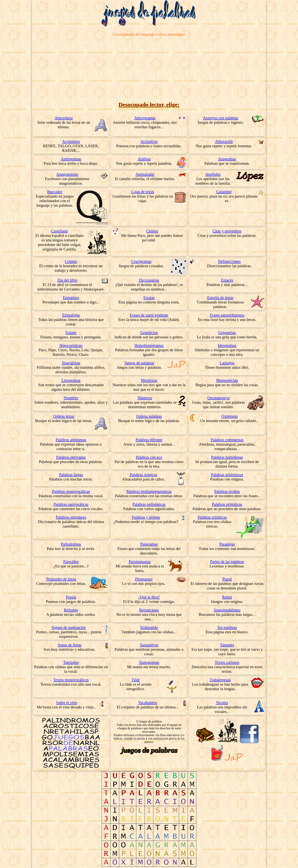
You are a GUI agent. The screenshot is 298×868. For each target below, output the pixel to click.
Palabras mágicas (143, 475)
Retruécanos (149, 610)
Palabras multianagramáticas (149, 491)
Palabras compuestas (227, 440)
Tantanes (227, 645)
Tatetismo (71, 662)
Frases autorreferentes (227, 315)
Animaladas (145, 174)
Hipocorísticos (71, 345)
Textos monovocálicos (71, 680)
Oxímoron (230, 416)
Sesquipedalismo (227, 610)
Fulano (71, 332)
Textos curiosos (227, 662)
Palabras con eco (149, 457)
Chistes (152, 231)
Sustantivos (149, 645)
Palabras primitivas (227, 504)
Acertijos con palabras (221, 118)
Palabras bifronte (149, 440)
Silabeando (149, 627)
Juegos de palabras (139, 363)
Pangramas (149, 544)
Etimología (71, 315)
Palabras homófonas (227, 457)
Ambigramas (71, 159)
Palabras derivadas (71, 457)
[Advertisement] (149, 69)
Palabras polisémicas (149, 504)
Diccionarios (149, 280)
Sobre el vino (67, 702)
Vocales (222, 702)
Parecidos (71, 561)
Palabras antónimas (71, 440)
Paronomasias (140, 561)
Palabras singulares (71, 517)
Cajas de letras (143, 192)
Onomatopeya (218, 398)
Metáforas (149, 380)
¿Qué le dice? (149, 597)
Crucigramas (141, 261)
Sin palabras (227, 627)
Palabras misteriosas (227, 475)
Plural (227, 579)
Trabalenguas (220, 680)
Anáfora (144, 159)
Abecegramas (145, 118)
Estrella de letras (220, 297)
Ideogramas (227, 345)
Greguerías (227, 332)
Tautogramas (149, 662)
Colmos (71, 261)
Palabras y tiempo (146, 517)
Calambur (224, 192)
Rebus (227, 597)
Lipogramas (71, 380)
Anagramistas (67, 174)
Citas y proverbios (227, 231)
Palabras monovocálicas (71, 491)
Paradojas (227, 544)
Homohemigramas (149, 345)
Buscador (55, 192)
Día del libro (67, 280)
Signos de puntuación (69, 627)
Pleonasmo (144, 579)
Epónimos (71, 297)
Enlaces (227, 280)
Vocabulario (147, 702)
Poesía (71, 597)
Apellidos (213, 174)
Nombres (71, 398)
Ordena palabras (149, 416)
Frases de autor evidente (149, 315)
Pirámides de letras (61, 579)
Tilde (136, 680)
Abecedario (64, 118)
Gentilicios (149, 332)
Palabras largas (71, 475)
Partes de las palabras (227, 561)
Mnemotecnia (227, 380)
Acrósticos (149, 141)
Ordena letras (64, 416)
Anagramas (227, 159)
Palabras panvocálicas (71, 504)
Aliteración (224, 141)
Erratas (149, 297)
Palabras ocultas (227, 491)
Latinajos (227, 363)
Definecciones (229, 261)
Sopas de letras (69, 645)
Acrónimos (71, 141)
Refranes (71, 610)
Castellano (59, 231)
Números (145, 398)
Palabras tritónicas (212, 517)
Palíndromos (71, 544)
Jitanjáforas (71, 363)
